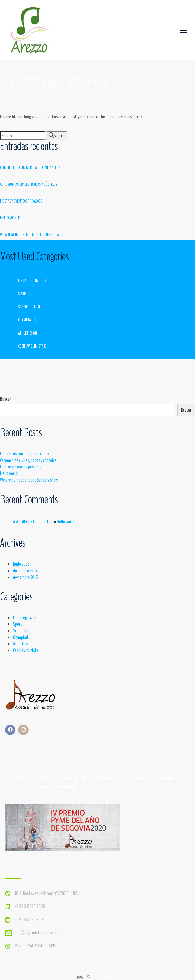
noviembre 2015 (26, 577)
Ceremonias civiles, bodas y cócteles (29, 184)
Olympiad (25, 320)
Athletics (25, 333)
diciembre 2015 (25, 571)
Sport (23, 294)
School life (27, 307)
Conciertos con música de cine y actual (31, 168)
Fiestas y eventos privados (21, 201)
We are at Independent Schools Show (30, 235)
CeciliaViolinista (31, 346)
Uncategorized (30, 281)
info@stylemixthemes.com (36, 933)
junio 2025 (21, 564)
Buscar (5, 399)
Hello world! (11, 218)
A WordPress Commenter (32, 522)
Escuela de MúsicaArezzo (106, 977)
